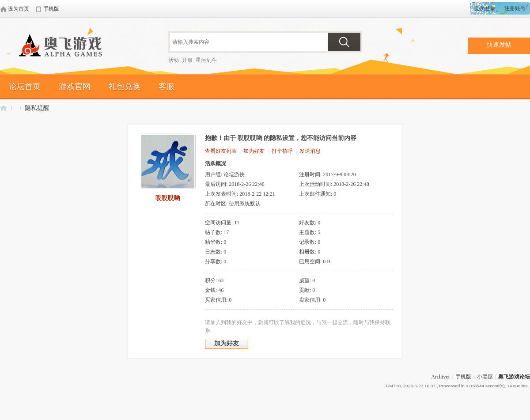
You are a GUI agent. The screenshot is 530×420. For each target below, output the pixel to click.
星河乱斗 (206, 60)
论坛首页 (25, 87)
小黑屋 (485, 377)
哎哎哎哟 (168, 198)
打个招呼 (282, 151)
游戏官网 (75, 87)
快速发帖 (499, 45)
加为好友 (254, 151)
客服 (167, 87)
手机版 (463, 377)
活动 (174, 60)
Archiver (441, 377)
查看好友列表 (221, 151)
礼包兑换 (125, 87)
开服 (187, 60)
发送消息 (310, 151)
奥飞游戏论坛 (64, 46)
